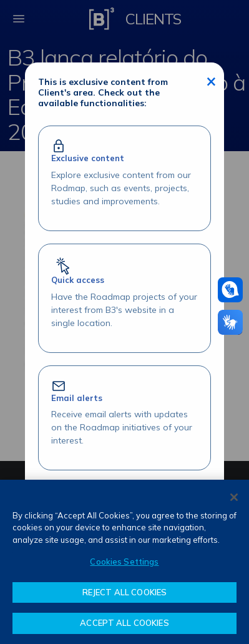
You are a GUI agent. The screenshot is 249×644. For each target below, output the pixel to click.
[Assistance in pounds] (230, 290)
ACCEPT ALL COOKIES (124, 623)
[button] (230, 290)
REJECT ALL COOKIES (124, 592)
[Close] (234, 497)
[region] (124, 562)
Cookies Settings (124, 562)
